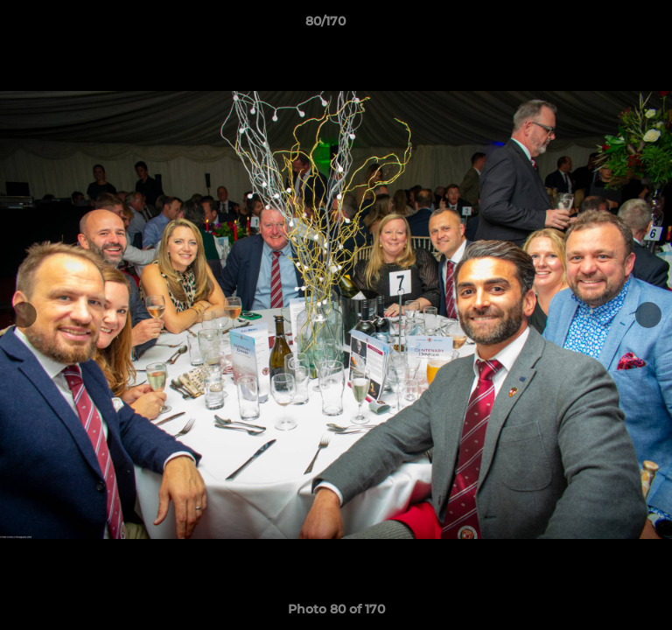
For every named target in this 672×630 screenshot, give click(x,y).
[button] (609, 25)
